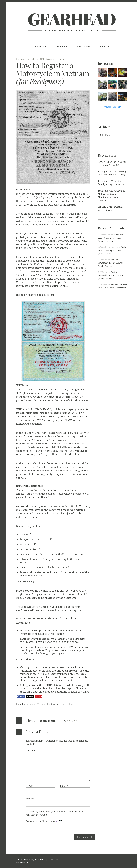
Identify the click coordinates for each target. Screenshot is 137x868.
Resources (41, 46)
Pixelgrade (23, 862)
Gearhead (72, 19)
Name (30, 786)
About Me (62, 46)
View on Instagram (113, 107)
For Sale (104, 46)
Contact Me (83, 46)
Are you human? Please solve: (58, 824)
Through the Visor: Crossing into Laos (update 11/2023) (110, 238)
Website (30, 799)
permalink (68, 704)
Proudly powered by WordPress (30, 859)
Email (64, 786)
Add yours (72, 721)
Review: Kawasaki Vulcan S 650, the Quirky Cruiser (111, 263)
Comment (31, 750)
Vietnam (60, 59)
